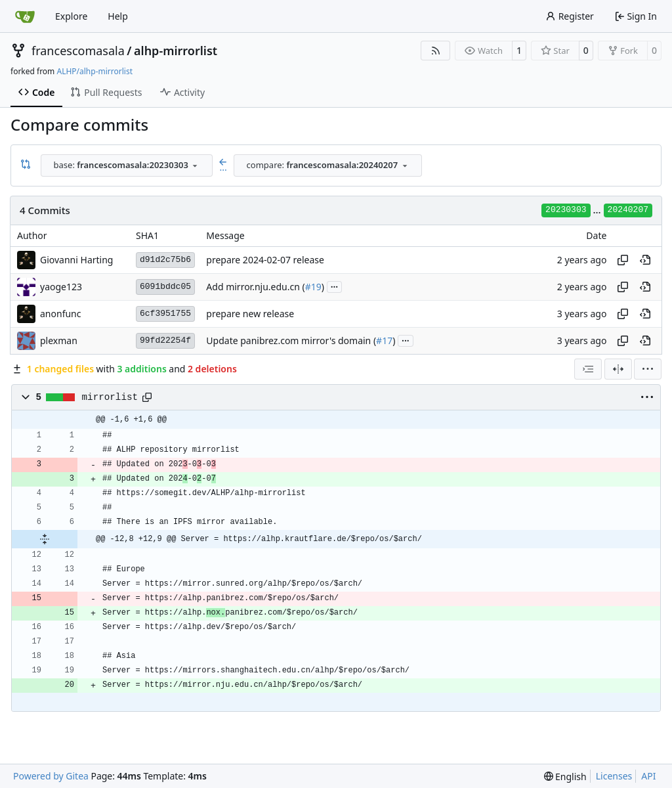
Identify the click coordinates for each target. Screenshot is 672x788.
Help (118, 16)
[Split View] (618, 369)
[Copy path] (147, 397)
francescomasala (78, 51)
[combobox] (127, 165)
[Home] (25, 16)
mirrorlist (110, 397)
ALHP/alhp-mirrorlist (94, 71)
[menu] (648, 369)
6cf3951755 (165, 314)
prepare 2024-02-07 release (265, 260)
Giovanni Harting (76, 260)
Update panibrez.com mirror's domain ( (291, 340)
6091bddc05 (165, 287)
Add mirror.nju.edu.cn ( (255, 287)
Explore (71, 16)
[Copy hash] (623, 260)
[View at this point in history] (645, 260)
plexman (59, 340)
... (335, 286)
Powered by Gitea (51, 776)
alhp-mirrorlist (176, 51)
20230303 (566, 210)
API (648, 776)
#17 (384, 340)
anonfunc (60, 314)
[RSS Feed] (436, 51)
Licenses (614, 776)
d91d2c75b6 (165, 260)
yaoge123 (61, 287)
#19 (313, 287)
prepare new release (250, 314)
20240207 (628, 210)
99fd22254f (165, 340)
